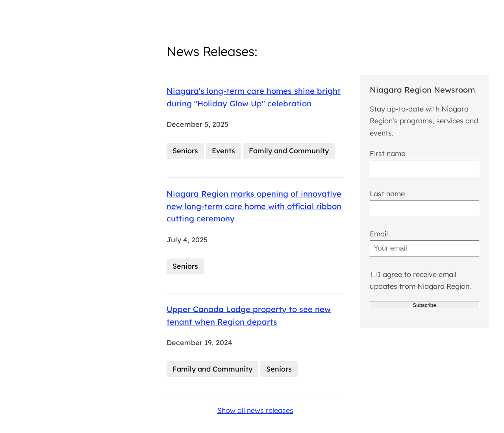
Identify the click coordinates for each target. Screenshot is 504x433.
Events (223, 151)
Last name (387, 194)
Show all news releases (255, 410)
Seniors (185, 151)
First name (387, 153)
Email (379, 234)
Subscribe (424, 305)
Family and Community (289, 151)
